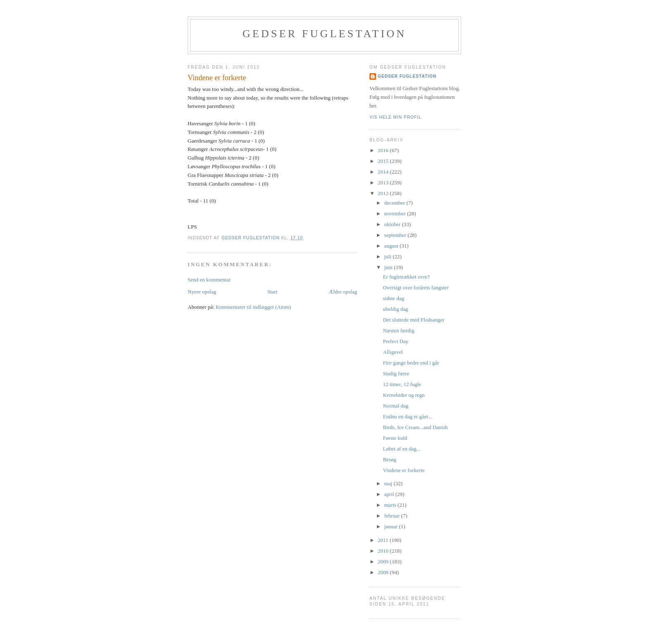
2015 (384, 161)
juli (389, 256)
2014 (384, 172)
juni (389, 267)
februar (393, 516)
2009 (384, 562)
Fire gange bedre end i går (411, 363)
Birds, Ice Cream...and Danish (415, 427)
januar (392, 526)
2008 (384, 572)
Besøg (390, 459)
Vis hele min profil (395, 117)
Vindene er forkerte (404, 470)
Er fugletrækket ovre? (406, 277)
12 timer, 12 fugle (402, 384)
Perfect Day (395, 341)
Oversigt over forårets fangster (416, 287)
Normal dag (395, 406)
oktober (393, 224)
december (395, 203)
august (392, 246)
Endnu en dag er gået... (407, 416)
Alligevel (393, 352)
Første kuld (395, 438)
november (396, 213)
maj (389, 483)
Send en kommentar (209, 280)
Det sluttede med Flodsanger (413, 320)
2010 (384, 551)
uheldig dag (395, 309)
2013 (384, 182)
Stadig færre (396, 373)
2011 (384, 540)
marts (391, 505)
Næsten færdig (398, 330)
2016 (384, 150)
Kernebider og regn (404, 395)
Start (273, 292)
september (396, 235)
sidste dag (393, 298)
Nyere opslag (202, 292)
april (390, 494)
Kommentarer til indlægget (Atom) (253, 307)
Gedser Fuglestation (324, 34)
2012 (384, 193)
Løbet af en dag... (401, 449)
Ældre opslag (343, 292)
